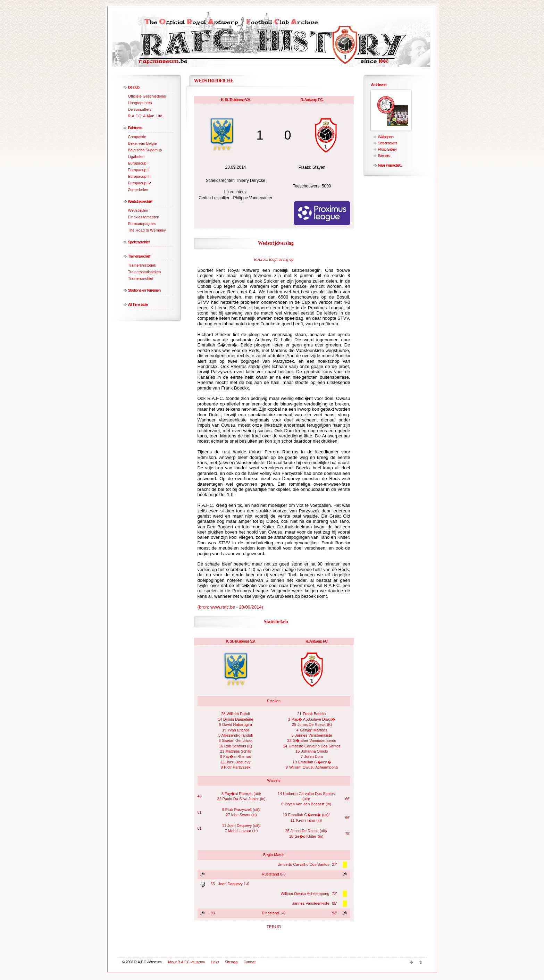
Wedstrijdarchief (140, 201)
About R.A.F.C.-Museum (186, 962)
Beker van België (143, 143)
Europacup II (139, 170)
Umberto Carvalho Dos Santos (315, 746)
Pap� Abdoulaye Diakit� (314, 719)
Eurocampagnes (142, 224)
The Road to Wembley (147, 230)
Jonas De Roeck (312, 724)
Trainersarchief (139, 256)
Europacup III (139, 176)
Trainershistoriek (142, 265)
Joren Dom (313, 756)
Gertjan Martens (314, 730)
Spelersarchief (139, 242)
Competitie (137, 137)
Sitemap (231, 962)
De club (134, 87)
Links (215, 962)
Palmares (135, 128)
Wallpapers (386, 137)
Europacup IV (140, 183)
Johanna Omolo (315, 751)
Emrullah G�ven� (315, 762)
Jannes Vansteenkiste (314, 735)
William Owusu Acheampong (313, 767)
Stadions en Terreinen (144, 290)
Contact (250, 962)
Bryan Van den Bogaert (304, 804)
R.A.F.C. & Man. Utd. (146, 116)
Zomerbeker (138, 190)
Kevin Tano (306, 820)
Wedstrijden (138, 210)
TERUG (274, 927)
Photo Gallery (387, 149)
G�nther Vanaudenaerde (315, 740)
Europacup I (138, 163)
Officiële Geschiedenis (147, 96)
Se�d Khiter (306, 836)
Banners (384, 156)
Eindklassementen (144, 217)
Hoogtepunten (140, 103)
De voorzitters (140, 109)
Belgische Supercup (145, 150)
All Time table (138, 304)
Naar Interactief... (390, 165)
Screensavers (388, 143)
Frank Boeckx (315, 714)
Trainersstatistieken (145, 272)
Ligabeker (136, 157)
